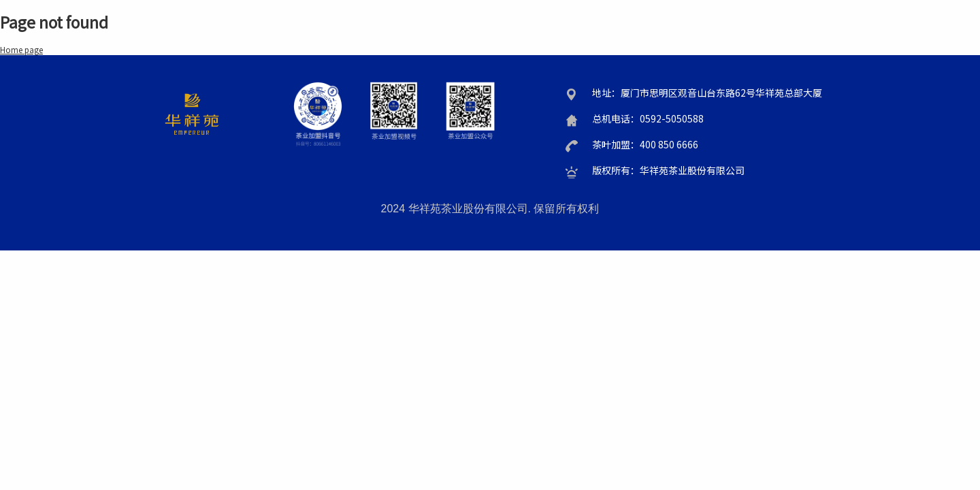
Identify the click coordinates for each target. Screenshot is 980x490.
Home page (21, 50)
